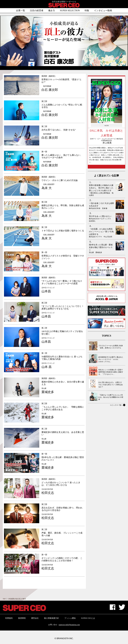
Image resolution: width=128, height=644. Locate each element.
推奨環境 (22, 618)
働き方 (52, 10)
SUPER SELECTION (70, 10)
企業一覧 (20, 10)
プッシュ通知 (70, 618)
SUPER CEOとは (88, 618)
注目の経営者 (37, 10)
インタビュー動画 (103, 10)
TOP (4, 599)
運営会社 (35, 618)
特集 (87, 10)
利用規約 (9, 618)
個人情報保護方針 (51, 618)
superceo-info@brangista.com (69, 625)
